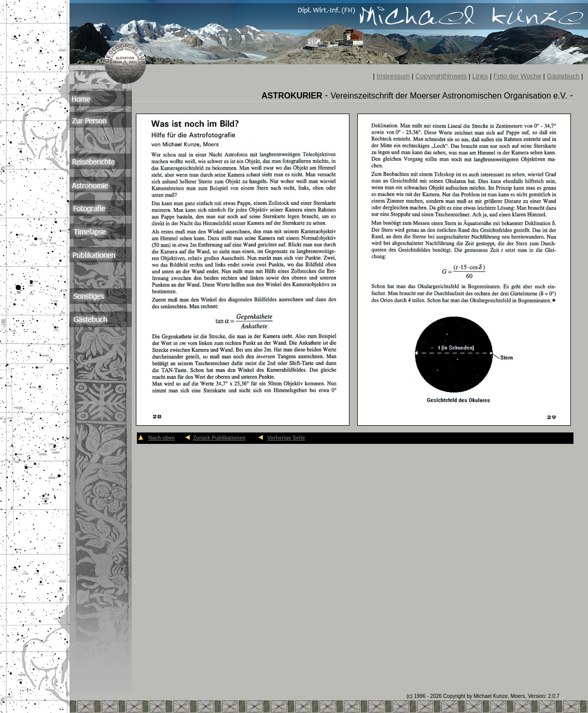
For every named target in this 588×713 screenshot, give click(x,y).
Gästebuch (563, 76)
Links (480, 76)
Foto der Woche (517, 76)
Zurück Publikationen (219, 438)
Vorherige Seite (286, 438)
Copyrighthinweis (441, 76)
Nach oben (162, 438)
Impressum (393, 76)
